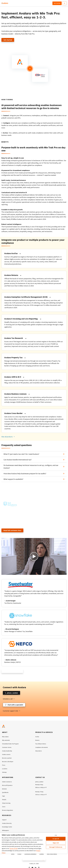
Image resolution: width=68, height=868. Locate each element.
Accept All (56, 839)
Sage (3, 796)
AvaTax (37, 737)
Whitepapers (6, 830)
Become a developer (8, 762)
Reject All (56, 843)
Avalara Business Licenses (15, 394)
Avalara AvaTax (11, 253)
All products (39, 751)
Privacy (19, 854)
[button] (34, 454)
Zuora (4, 807)
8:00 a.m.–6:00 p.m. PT (41, 787)
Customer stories (7, 747)
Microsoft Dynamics (7, 785)
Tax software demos (41, 744)
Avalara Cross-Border (13, 413)
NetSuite (4, 789)
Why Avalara (5, 737)
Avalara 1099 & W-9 (13, 377)
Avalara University (7, 823)
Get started (57, 3)
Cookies (42, 854)
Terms (13, 854)
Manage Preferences (56, 847)
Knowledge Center (7, 827)
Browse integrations (8, 810)
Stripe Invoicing (6, 803)
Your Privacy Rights (52, 854)
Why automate (6, 740)
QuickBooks (5, 792)
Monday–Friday (39, 792)
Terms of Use (13, 848)
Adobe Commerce (7, 782)
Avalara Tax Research (14, 338)
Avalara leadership (7, 751)
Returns (37, 740)
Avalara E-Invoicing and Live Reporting (21, 319)
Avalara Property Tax (13, 357)
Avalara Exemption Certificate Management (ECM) (26, 297)
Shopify (4, 800)
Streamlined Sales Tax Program (10, 744)
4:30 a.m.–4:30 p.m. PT (41, 795)
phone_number (39, 782)
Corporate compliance (30, 854)
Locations (5, 769)
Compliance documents (42, 747)
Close (56, 835)
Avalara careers (6, 754)
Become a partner (7, 758)
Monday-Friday (39, 785)
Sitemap (4, 772)
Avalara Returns (11, 275)
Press (4, 765)
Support (4, 820)
